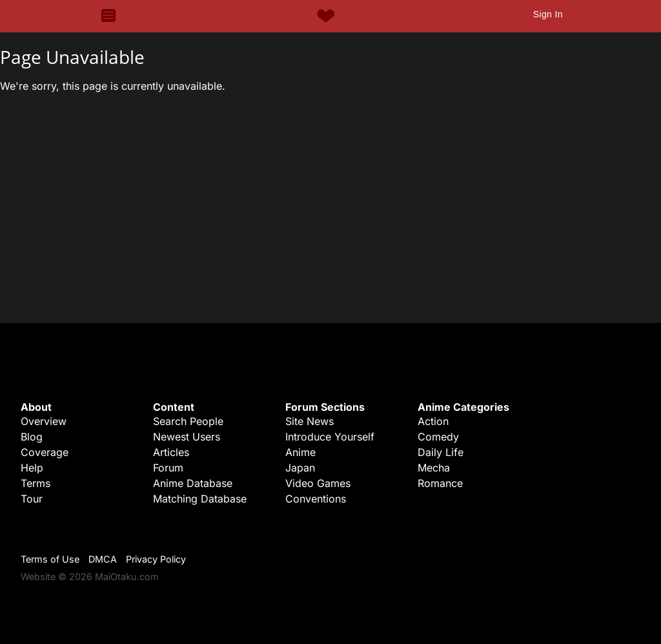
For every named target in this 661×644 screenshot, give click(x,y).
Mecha (434, 468)
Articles (171, 452)
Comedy (438, 437)
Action (433, 421)
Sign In (548, 14)
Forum (168, 468)
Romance (440, 483)
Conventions (316, 499)
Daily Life (441, 452)
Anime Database (193, 483)
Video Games (318, 483)
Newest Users (187, 437)
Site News (310, 421)
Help (32, 468)
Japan (300, 468)
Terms (36, 483)
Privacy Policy (156, 559)
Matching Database (200, 499)
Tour (32, 499)
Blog (32, 437)
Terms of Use (50, 559)
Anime (300, 452)
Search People (188, 421)
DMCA (103, 559)
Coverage (45, 452)
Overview (44, 421)
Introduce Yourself (330, 437)
